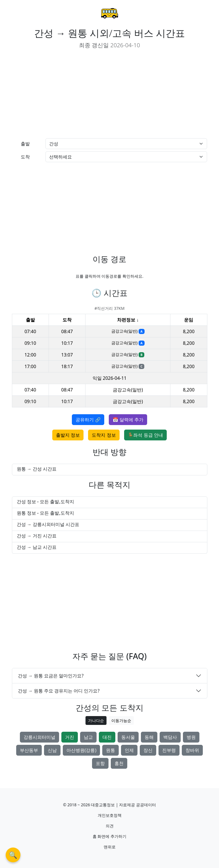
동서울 (128, 737)
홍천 (119, 763)
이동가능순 (121, 720)
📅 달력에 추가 (128, 420)
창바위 (192, 750)
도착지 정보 (104, 435)
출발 (25, 144)
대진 (107, 737)
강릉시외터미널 (39, 737)
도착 (25, 157)
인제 (129, 750)
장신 (148, 750)
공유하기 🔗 (88, 420)
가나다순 (96, 720)
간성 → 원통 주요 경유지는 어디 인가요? (59, 691)
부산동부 (29, 750)
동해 (149, 737)
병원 (191, 737)
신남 (52, 750)
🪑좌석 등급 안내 (145, 435)
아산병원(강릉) (82, 750)
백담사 (170, 737)
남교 (88, 737)
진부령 (169, 750)
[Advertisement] (59, 94)
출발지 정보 (68, 435)
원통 (110, 750)
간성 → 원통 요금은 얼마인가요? (51, 676)
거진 (70, 737)
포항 (100, 763)
